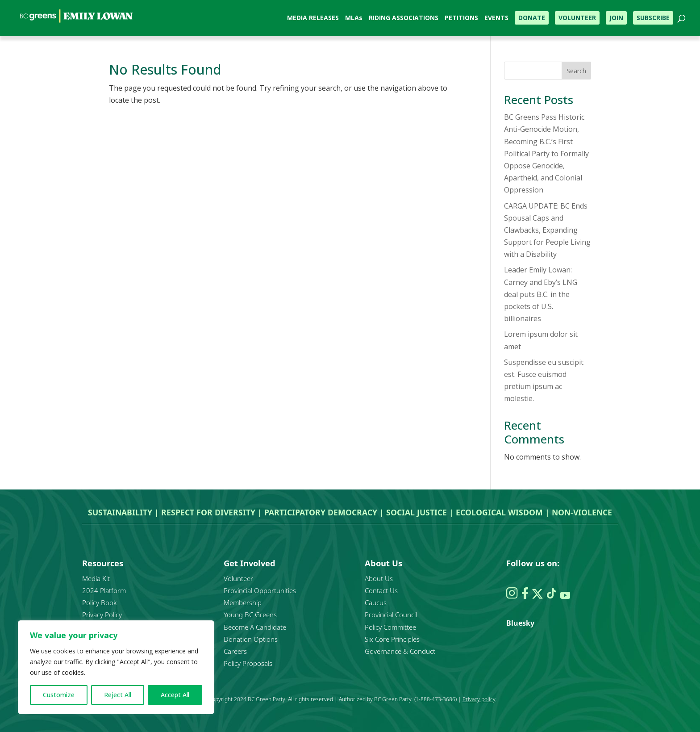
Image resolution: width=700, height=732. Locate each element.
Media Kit (96, 578)
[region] (116, 667)
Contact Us (381, 590)
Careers (235, 651)
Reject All (118, 695)
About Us (379, 578)
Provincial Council (391, 615)
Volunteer (238, 578)
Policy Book (99, 602)
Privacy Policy (102, 615)
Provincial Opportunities (260, 590)
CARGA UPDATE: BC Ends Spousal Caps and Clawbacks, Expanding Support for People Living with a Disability (547, 230)
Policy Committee (390, 627)
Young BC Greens (250, 615)
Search (576, 71)
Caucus (376, 602)
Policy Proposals (248, 663)
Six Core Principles (392, 639)
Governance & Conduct (400, 651)
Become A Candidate (255, 627)
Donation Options (251, 639)
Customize (59, 695)
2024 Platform (104, 590)
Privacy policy (479, 699)
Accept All (175, 695)
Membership (243, 602)
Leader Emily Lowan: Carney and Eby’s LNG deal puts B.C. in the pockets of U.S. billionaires (541, 294)
